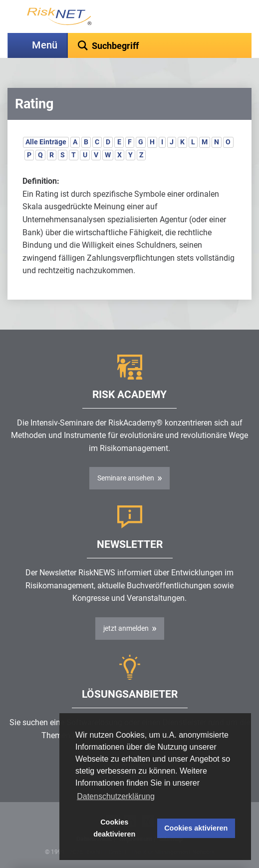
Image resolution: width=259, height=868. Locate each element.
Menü (45, 45)
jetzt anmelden (126, 628)
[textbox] (160, 45)
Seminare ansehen (126, 478)
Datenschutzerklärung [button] (116, 796)
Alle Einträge (46, 142)
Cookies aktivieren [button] (196, 828)
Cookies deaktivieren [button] (114, 828)
